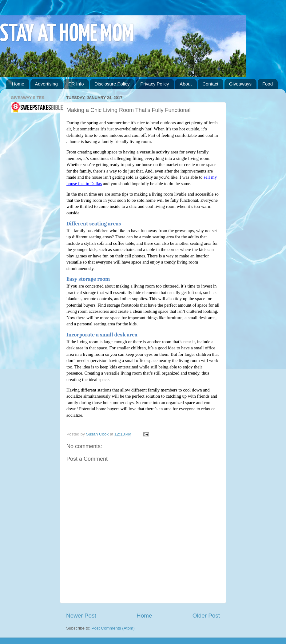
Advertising (46, 84)
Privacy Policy (155, 84)
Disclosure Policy (112, 84)
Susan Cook (98, 434)
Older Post (206, 616)
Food (268, 84)
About (186, 84)
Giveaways (240, 84)
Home (18, 84)
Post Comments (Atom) (113, 628)
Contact (210, 84)
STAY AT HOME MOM (67, 34)
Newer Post (81, 616)
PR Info (76, 84)
